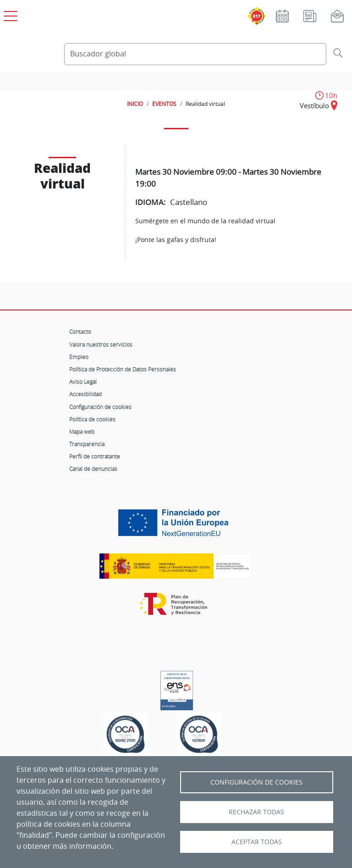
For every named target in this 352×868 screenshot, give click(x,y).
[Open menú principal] (9, 14)
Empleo (79, 357)
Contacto (80, 332)
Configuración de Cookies (256, 782)
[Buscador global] (195, 54)
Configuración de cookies (100, 407)
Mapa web (82, 431)
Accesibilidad (85, 394)
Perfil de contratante (95, 456)
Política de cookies (92, 419)
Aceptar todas (257, 842)
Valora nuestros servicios (101, 344)
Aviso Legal (83, 381)
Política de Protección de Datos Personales (123, 369)
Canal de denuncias (93, 469)
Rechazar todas (256, 812)
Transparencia (87, 444)
